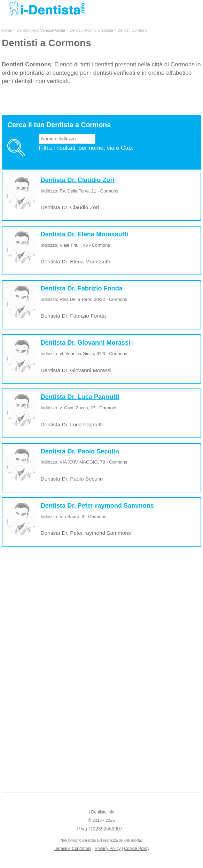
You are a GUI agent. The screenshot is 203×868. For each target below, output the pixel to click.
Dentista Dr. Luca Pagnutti (80, 397)
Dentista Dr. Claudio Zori (77, 180)
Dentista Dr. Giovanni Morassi (85, 343)
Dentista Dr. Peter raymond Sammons (97, 506)
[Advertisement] (102, 674)
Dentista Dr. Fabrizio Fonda (81, 288)
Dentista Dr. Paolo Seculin (80, 451)
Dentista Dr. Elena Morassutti (84, 234)
